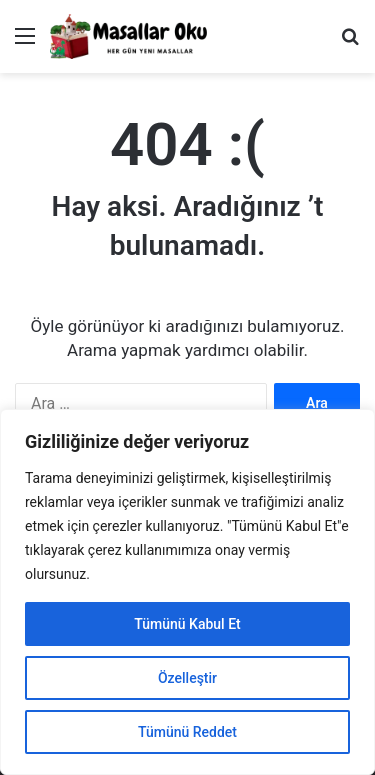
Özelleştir (187, 678)
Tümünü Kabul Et (187, 624)
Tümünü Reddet (187, 732)
